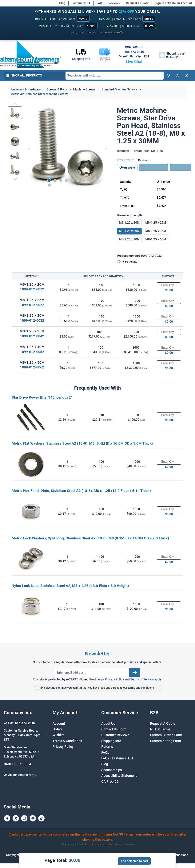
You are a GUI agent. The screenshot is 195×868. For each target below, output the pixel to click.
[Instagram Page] (24, 818)
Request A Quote (163, 724)
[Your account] (187, 76)
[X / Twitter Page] (16, 818)
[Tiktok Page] (41, 818)
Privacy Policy (114, 679)
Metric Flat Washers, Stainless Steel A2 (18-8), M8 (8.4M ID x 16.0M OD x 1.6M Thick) (82, 443)
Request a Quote (137, 3)
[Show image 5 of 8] (72, 180)
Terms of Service (142, 679)
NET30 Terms (160, 729)
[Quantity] (169, 285)
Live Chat (134, 62)
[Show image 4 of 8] (66, 180)
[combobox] (115, 76)
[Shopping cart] (172, 55)
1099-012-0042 (32, 336)
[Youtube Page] (33, 818)
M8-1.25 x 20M (129, 223)
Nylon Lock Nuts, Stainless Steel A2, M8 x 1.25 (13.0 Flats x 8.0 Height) (70, 586)
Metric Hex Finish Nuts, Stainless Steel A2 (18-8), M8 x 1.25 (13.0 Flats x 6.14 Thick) (81, 491)
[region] (59, 147)
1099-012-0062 (32, 367)
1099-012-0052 (32, 352)
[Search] (168, 76)
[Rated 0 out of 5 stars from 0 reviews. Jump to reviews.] (133, 160)
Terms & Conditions (67, 741)
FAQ (99, 3)
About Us (108, 724)
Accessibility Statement (119, 776)
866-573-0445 (134, 52)
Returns (107, 747)
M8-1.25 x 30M (129, 231)
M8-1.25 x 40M (129, 239)
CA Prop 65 (110, 782)
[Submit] (135, 672)
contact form (26, 775)
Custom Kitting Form (166, 741)
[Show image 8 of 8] (49, 185)
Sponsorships (112, 770)
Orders (58, 729)
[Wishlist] (177, 76)
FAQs (105, 753)
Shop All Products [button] (24, 75)
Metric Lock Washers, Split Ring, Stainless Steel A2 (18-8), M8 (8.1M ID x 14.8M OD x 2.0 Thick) (90, 538)
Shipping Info (111, 741)
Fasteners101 (81, 3)
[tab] (182, 167)
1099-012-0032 (32, 320)
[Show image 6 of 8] (78, 180)
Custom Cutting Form (166, 735)
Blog (62, 3)
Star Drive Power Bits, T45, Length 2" (42, 397)
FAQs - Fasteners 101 (117, 758)
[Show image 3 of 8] (61, 180)
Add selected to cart (134, 861)
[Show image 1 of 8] (49, 180)
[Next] (106, 148)
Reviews (114, 3)
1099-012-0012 (32, 289)
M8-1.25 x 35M (156, 231)
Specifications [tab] (154, 167)
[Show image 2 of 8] (55, 180)
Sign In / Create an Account (173, 3)
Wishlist (59, 735)
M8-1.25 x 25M (156, 223)
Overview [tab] (127, 167)
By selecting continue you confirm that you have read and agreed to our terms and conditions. (97, 688)
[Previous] (29, 148)
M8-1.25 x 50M (156, 239)
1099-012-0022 (32, 305)
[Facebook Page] (7, 818)
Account (59, 724)
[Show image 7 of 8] (83, 180)
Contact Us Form (114, 729)
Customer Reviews (115, 735)
